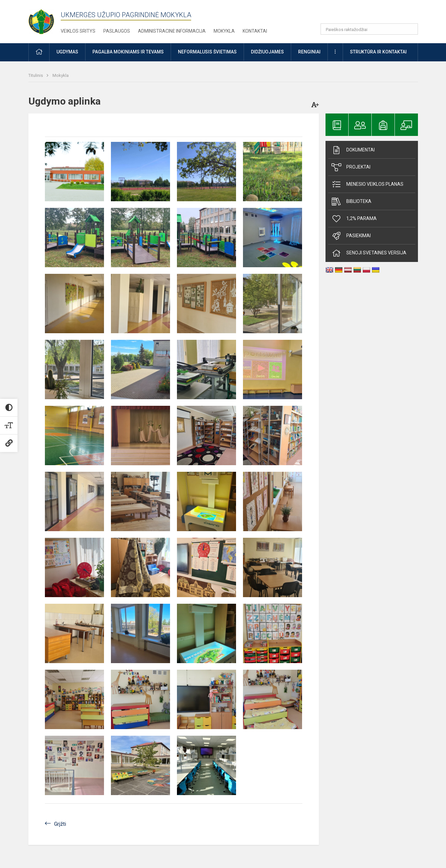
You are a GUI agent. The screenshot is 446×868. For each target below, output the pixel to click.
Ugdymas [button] (67, 52)
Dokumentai (353, 150)
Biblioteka (351, 202)
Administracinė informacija (172, 31)
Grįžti (60, 824)
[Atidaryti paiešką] (411, 29)
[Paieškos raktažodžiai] (369, 29)
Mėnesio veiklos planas (367, 184)
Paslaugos (117, 31)
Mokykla (224, 31)
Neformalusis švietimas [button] (207, 52)
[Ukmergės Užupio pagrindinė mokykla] (45, 20)
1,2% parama (354, 219)
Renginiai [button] (309, 52)
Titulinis (36, 75)
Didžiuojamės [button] (267, 52)
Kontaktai (255, 31)
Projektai (351, 167)
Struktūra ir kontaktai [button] (378, 52)
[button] (373, 14)
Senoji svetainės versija (369, 253)
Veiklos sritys (78, 31)
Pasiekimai (351, 236)
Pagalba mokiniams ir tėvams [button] (128, 52)
